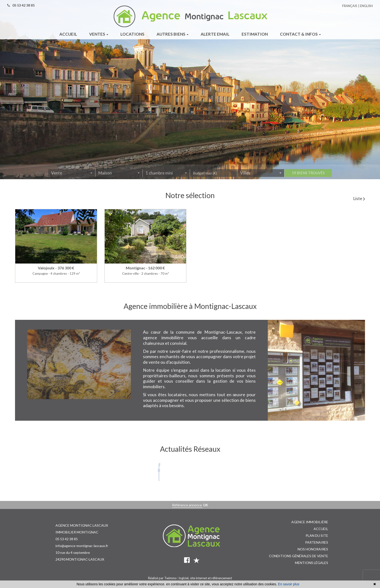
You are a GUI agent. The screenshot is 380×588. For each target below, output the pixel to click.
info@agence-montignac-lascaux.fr (82, 546)
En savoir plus (289, 584)
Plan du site (317, 536)
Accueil (321, 529)
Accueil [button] (68, 34)
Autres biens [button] (173, 34)
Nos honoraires (313, 549)
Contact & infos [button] (300, 34)
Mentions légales (312, 563)
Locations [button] (132, 34)
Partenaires (317, 542)
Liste (359, 198)
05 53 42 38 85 (67, 539)
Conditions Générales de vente (299, 556)
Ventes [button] (99, 34)
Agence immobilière (310, 522)
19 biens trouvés (308, 174)
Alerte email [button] (215, 34)
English (366, 6)
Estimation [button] (255, 34)
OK (206, 505)
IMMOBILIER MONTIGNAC (77, 532)
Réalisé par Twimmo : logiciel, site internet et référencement (190, 578)
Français (350, 6)
